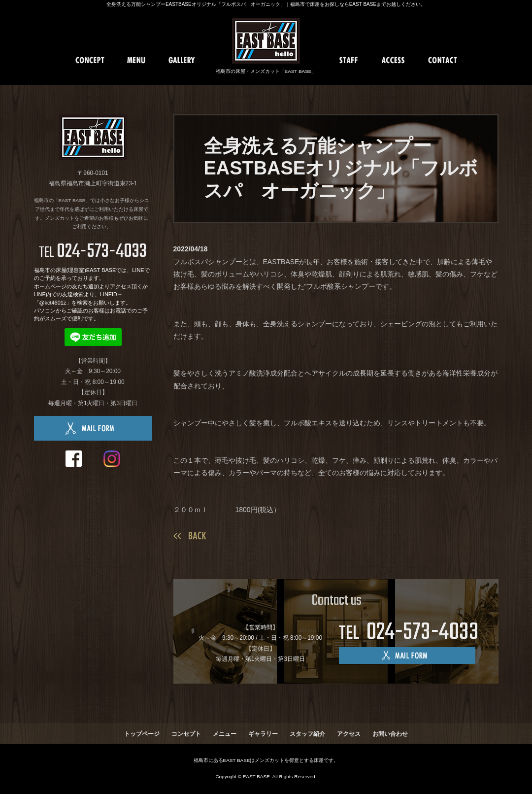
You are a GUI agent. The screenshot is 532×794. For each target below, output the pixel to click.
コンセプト (186, 734)
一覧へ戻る (190, 535)
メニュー (225, 734)
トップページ (142, 734)
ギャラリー (263, 734)
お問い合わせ (390, 734)
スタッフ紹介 (307, 734)
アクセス (349, 734)
